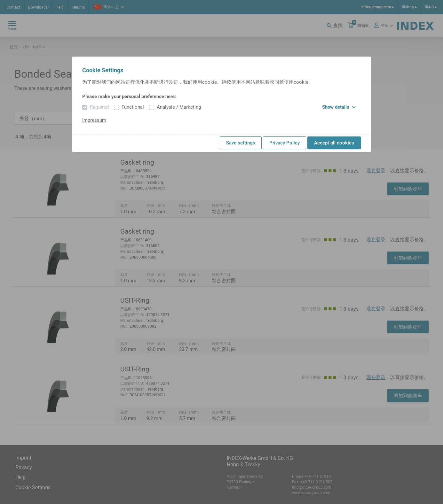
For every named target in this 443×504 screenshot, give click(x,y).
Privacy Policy (285, 143)
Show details (339, 107)
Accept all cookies (334, 143)
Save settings (241, 143)
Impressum (94, 120)
